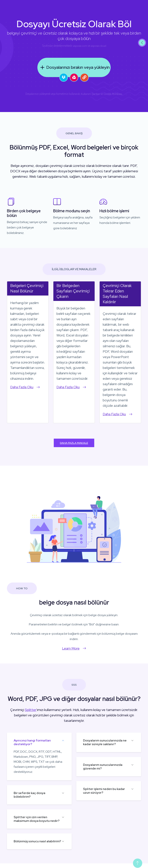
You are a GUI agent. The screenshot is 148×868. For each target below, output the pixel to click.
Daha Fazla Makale (74, 443)
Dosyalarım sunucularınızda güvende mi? (103, 767)
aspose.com (80, 46)
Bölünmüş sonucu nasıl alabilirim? (37, 841)
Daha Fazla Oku (25, 387)
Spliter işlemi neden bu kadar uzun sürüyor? (104, 791)
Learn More (74, 648)
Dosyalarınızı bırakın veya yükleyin (74, 67)
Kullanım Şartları (90, 94)
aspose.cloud (98, 46)
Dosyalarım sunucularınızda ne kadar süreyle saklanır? (105, 742)
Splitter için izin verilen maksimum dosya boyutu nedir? (37, 819)
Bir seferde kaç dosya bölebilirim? (29, 795)
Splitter (31, 710)
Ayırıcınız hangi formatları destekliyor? (32, 742)
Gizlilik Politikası (113, 94)
